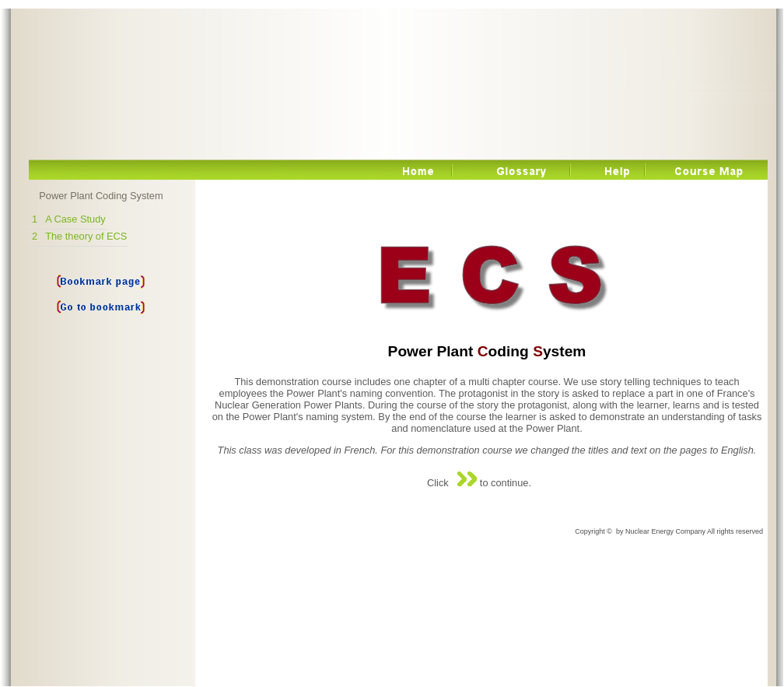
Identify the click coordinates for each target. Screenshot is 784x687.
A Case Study (75, 219)
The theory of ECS (86, 236)
